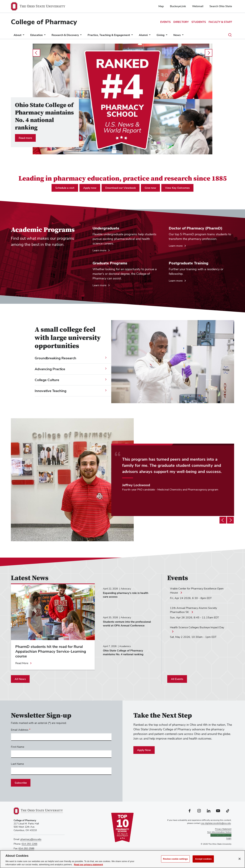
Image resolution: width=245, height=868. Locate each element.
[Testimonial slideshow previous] (223, 520)
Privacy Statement (223, 829)
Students (199, 22)
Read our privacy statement (88, 865)
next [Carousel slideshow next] (209, 53)
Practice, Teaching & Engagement (109, 35)
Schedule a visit (65, 188)
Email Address (20, 730)
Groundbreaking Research (55, 358)
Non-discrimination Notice (219, 832)
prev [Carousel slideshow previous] (36, 53)
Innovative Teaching (51, 391)
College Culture (47, 380)
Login (229, 838)
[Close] (240, 859)
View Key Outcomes (177, 188)
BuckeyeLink (178, 6)
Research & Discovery (65, 35)
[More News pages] (182, 36)
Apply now (90, 188)
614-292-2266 (29, 844)
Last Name (17, 764)
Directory (181, 22)
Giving (161, 35)
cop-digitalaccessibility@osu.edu (216, 823)
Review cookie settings (175, 859)
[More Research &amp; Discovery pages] (80, 36)
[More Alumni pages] (149, 36)
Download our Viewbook (121, 188)
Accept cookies (203, 859)
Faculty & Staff (220, 22)
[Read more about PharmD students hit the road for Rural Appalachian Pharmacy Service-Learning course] (24, 663)
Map (161, 6)
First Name (18, 747)
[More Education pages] (44, 36)
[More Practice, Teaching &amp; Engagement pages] (131, 36)
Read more (25, 138)
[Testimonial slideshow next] (230, 520)
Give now (150, 188)
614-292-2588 (26, 848)
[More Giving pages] (166, 36)
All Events (177, 679)
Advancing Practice (50, 369)
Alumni (143, 35)
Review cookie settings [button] (221, 835)
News (177, 35)
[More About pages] (23, 36)
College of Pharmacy (44, 22)
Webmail (198, 6)
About (18, 35)
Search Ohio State (221, 6)
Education (36, 35)
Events (165, 22)
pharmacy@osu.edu (31, 839)
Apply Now (144, 750)
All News (20, 679)
